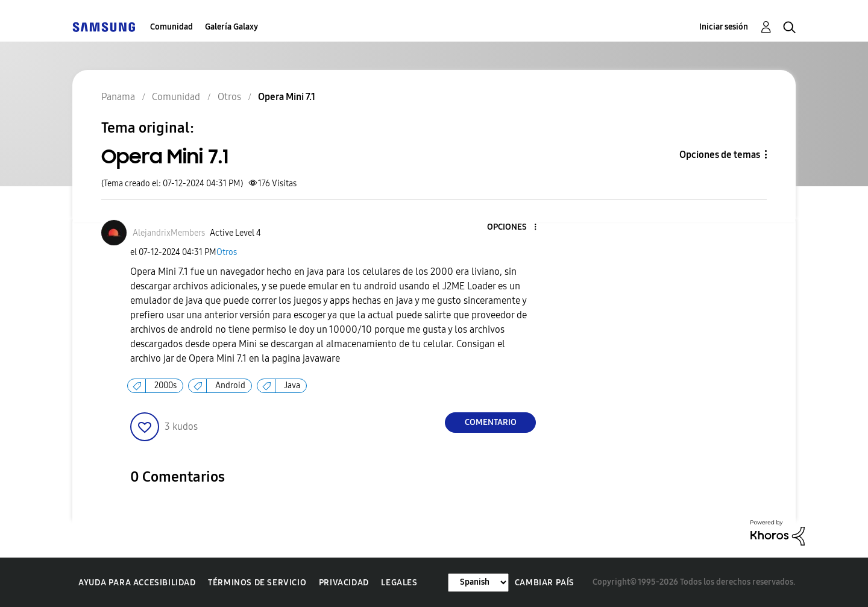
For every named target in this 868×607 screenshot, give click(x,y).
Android (230, 385)
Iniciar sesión (724, 27)
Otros (227, 252)
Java (292, 385)
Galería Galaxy (231, 27)
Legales (399, 583)
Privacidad (344, 583)
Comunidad (171, 27)
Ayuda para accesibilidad (137, 583)
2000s (165, 385)
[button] (515, 228)
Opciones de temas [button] (720, 155)
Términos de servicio (257, 583)
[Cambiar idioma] (478, 583)
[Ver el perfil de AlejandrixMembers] (169, 233)
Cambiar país (545, 583)
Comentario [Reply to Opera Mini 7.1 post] (491, 422)
